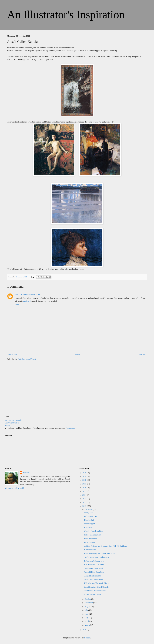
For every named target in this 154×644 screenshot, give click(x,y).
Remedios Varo (90, 550)
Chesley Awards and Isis (93, 531)
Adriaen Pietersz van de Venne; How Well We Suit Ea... (105, 546)
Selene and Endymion (92, 535)
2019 (85, 476)
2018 (85, 480)
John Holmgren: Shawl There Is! (97, 587)
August (88, 607)
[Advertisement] (29, 390)
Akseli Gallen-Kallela (92, 594)
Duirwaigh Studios (12, 423)
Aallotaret (27, 301)
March (87, 625)
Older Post (142, 354)
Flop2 (17, 294)
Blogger (87, 638)
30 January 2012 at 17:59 (30, 294)
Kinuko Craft (89, 520)
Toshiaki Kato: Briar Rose (94, 572)
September (89, 603)
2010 (85, 630)
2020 (85, 473)
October (88, 599)
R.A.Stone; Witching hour (94, 561)
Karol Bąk (88, 528)
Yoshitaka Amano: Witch (94, 568)
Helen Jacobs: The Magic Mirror (97, 583)
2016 (85, 487)
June (87, 614)
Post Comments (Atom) (27, 359)
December (89, 509)
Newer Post (12, 354)
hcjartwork (71, 428)
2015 (85, 491)
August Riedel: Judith (92, 576)
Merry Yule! (89, 513)
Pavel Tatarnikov (91, 539)
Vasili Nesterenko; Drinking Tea (96, 557)
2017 (85, 484)
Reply (17, 305)
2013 (85, 499)
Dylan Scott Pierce (91, 516)
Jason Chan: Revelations (94, 579)
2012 (85, 502)
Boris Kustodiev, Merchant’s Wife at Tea (100, 553)
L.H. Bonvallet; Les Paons (94, 565)
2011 (85, 506)
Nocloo (8, 426)
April (87, 621)
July (86, 610)
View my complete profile (15, 488)
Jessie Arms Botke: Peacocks (95, 591)
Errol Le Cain (89, 542)
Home (77, 354)
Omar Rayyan (89, 524)
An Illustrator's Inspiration (66, 15)
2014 (85, 495)
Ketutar (26, 472)
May (87, 618)
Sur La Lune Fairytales (13, 420)
